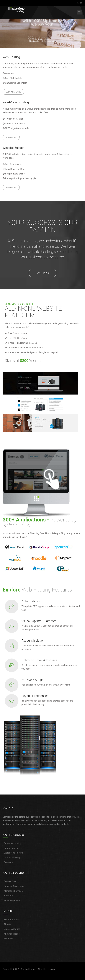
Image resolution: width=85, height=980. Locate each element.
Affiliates (8, 896)
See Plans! (42, 273)
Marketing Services (13, 891)
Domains (8, 862)
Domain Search (11, 881)
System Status (11, 920)
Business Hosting (13, 843)
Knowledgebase (12, 900)
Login (80, 3)
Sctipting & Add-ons (14, 886)
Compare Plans (13, 92)
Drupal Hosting (11, 848)
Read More (11, 137)
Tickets (8, 924)
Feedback (9, 938)
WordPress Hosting (14, 853)
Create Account (12, 929)
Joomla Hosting (12, 857)
